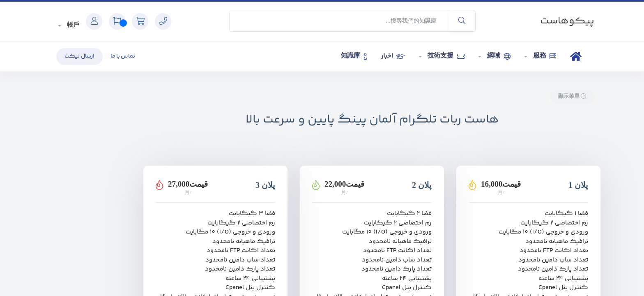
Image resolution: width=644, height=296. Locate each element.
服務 (544, 56)
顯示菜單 (572, 97)
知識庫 (354, 56)
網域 (498, 56)
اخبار (392, 56)
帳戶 (72, 25)
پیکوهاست (567, 21)
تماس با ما (123, 56)
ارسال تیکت (79, 56)
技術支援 (445, 56)
